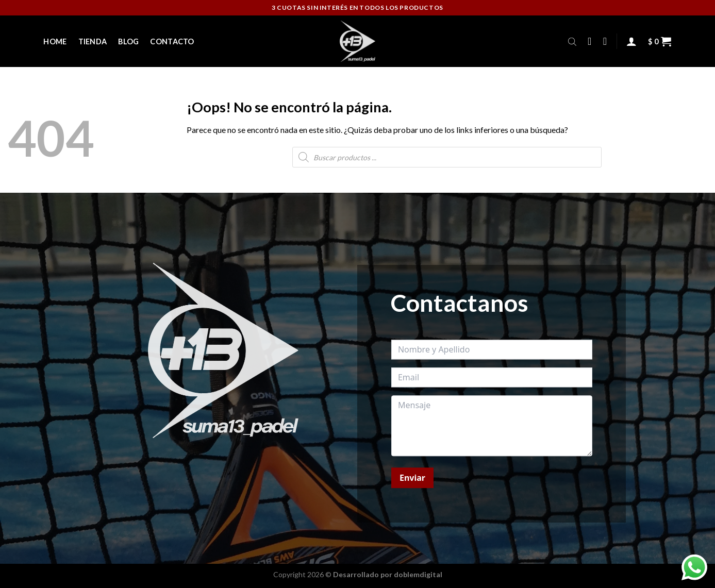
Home (55, 41)
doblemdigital (418, 574)
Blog (128, 41)
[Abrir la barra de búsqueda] (572, 41)
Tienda (93, 41)
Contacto (172, 41)
